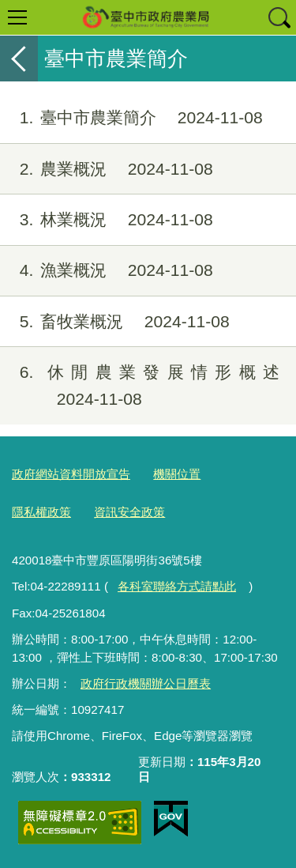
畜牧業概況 (115, 322)
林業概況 (107, 220)
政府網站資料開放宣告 (71, 474)
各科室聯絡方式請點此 (177, 586)
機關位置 (177, 474)
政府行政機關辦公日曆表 (146, 683)
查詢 (279, 17)
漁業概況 (107, 270)
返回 (19, 58)
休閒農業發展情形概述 (140, 386)
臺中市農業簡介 (131, 118)
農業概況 (107, 169)
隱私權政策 (41, 512)
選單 (17, 17)
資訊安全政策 (129, 512)
